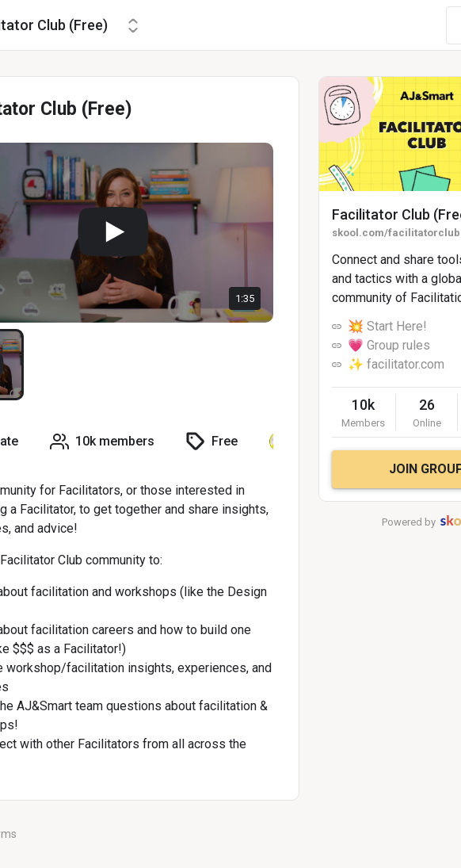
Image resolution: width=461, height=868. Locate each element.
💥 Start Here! (387, 326)
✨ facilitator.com (396, 364)
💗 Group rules (389, 345)
